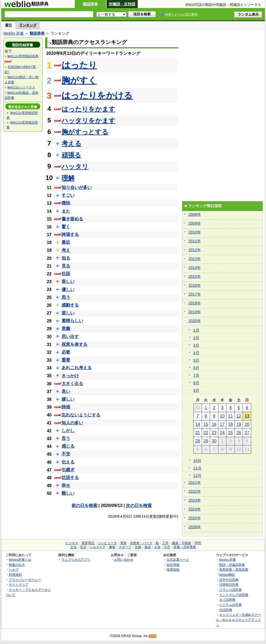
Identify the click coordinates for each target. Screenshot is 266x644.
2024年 (195, 509)
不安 (66, 454)
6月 (196, 368)
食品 (148, 547)
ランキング (28, 25)
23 (214, 433)
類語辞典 (90, 4)
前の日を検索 (84, 506)
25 (230, 433)
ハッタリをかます (88, 120)
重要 (66, 360)
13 (247, 416)
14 (198, 424)
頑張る (71, 155)
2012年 (195, 250)
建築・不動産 (182, 543)
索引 (9, 25)
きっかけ (70, 376)
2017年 (195, 294)
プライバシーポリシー (25, 580)
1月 (196, 330)
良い (66, 391)
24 (222, 433)
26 (239, 433)
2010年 (195, 232)
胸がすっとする (85, 132)
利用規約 (15, 575)
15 (206, 424)
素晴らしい (72, 321)
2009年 (195, 223)
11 (230, 416)
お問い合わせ (124, 560)
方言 (167, 547)
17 (222, 424)
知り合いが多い (77, 187)
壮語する (70, 478)
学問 (198, 543)
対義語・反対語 (122, 4)
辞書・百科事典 (185, 547)
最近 (66, 242)
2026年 (195, 527)
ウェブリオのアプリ (76, 560)
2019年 (195, 312)
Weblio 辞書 (14, 33)
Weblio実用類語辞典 (23, 56)
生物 (138, 547)
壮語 (66, 274)
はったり (79, 65)
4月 (196, 353)
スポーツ (125, 547)
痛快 (66, 203)
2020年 (195, 321)
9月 (196, 390)
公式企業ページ (178, 560)
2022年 (195, 491)
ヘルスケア (98, 547)
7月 (196, 375)
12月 (197, 476)
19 (239, 424)
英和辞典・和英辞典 (234, 569)
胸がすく (79, 80)
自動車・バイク (141, 543)
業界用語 (88, 543)
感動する (70, 305)
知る (66, 258)
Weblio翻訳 (227, 575)
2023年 (195, 500)
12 (239, 416)
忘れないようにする (81, 415)
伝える (68, 462)
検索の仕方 (17, 565)
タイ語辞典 (227, 600)
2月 (196, 338)
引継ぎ (68, 470)
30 (214, 441)
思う (66, 297)
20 (247, 424)
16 (214, 424)
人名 (157, 547)
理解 (68, 178)
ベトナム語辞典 (230, 605)
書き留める (72, 219)
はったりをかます (88, 109)
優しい (68, 289)
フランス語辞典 (230, 590)
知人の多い (72, 423)
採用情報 (173, 569)
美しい (68, 281)
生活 (83, 547)
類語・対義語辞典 (232, 565)
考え (66, 250)
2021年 (195, 483)
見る (66, 266)
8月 (196, 383)
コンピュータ (107, 543)
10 (222, 416)
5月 (196, 360)
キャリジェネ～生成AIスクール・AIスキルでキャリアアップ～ (238, 620)
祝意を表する (75, 344)
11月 (197, 468)
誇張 (66, 407)
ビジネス (72, 543)
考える (72, 143)
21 (198, 433)
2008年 (195, 214)
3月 (196, 345)
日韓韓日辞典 (229, 584)
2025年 (195, 518)
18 (230, 424)
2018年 (195, 303)
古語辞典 (226, 610)
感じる (68, 446)
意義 (66, 328)
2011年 (195, 241)
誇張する (70, 234)
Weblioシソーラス (21, 87)
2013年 (195, 259)
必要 (66, 352)
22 (206, 433)
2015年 (195, 276)
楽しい (68, 313)
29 (206, 441)
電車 (123, 543)
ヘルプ (14, 569)
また (66, 211)
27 (247, 433)
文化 (73, 547)
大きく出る (72, 384)
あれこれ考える (77, 368)
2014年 (195, 268)
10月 (197, 460)
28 (198, 441)
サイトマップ (19, 584)
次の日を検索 (139, 506)
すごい (68, 195)
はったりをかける (97, 95)
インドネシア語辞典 (234, 595)
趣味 (112, 547)
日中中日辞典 (229, 580)
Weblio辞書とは (20, 560)
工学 (165, 543)
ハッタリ (75, 166)
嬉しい (68, 399)
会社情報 (173, 565)
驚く (66, 227)
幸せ (66, 485)
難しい (68, 493)
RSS (153, 636)
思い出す (70, 337)
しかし (68, 431)
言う (66, 438)
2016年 (195, 285)
